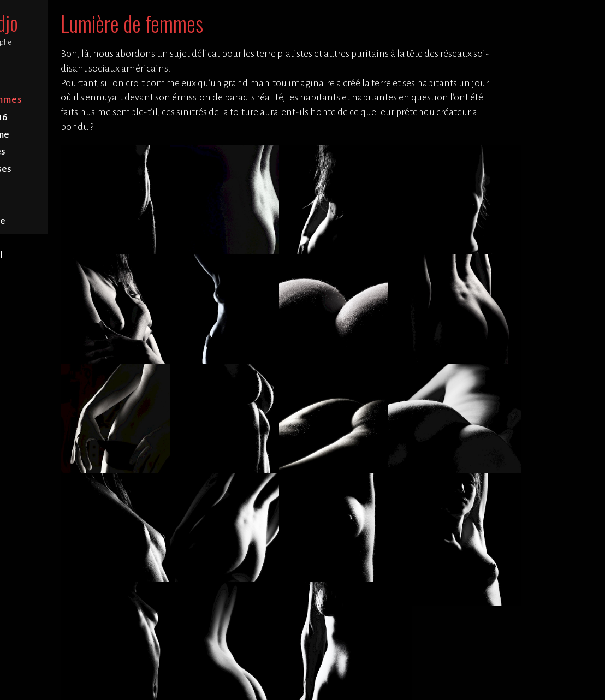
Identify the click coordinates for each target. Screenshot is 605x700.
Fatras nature (71, 221)
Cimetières (71, 186)
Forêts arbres (71, 152)
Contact (71, 238)
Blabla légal (71, 255)
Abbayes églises (71, 169)
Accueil (71, 65)
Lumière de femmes (71, 100)
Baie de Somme (71, 135)
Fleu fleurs (71, 203)
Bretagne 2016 (71, 117)
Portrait (71, 83)
